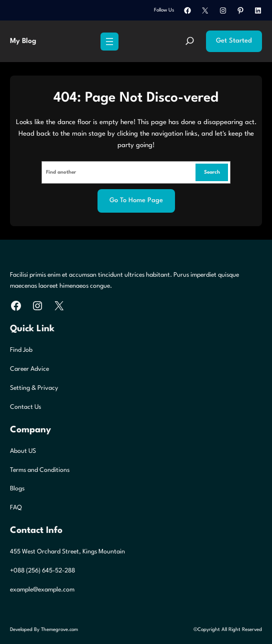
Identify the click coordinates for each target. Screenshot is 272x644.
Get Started (234, 41)
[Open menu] (109, 42)
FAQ (16, 508)
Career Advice (29, 369)
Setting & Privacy (34, 388)
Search (212, 172)
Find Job (21, 350)
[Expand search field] (190, 42)
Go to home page (136, 200)
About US (23, 451)
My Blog (23, 41)
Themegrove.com (59, 629)
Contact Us (25, 407)
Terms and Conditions (40, 470)
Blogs (17, 489)
